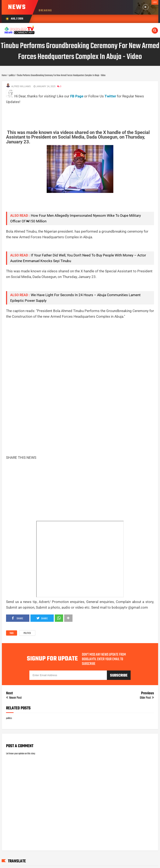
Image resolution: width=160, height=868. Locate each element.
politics (27, 633)
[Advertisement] (82, 114)
